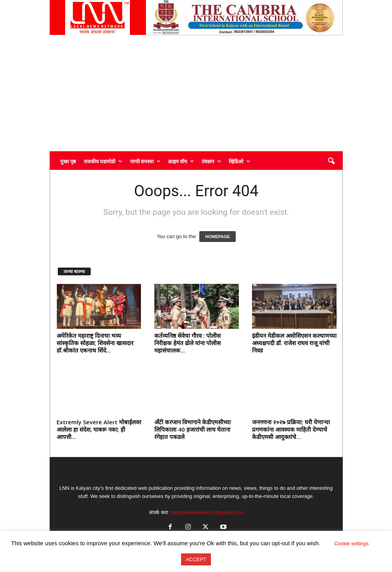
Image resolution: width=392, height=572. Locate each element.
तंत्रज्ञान (211, 161)
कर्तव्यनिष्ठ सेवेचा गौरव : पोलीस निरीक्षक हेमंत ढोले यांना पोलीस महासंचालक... (187, 343)
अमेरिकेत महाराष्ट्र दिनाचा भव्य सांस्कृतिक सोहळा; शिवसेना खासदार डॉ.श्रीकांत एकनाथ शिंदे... (95, 343)
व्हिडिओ (239, 161)
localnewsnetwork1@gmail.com (207, 512)
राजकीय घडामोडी (103, 161)
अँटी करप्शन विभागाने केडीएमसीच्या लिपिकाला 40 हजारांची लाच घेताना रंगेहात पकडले (193, 429)
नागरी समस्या (145, 161)
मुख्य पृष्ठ (68, 161)
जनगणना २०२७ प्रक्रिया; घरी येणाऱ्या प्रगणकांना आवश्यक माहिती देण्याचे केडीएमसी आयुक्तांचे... (291, 429)
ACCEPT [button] (196, 559)
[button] (331, 161)
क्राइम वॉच (181, 161)
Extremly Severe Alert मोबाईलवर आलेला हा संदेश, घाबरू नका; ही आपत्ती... (99, 429)
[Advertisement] (196, 93)
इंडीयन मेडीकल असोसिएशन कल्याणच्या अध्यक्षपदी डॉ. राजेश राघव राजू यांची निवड (294, 343)
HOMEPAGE (217, 237)
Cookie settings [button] (351, 543)
